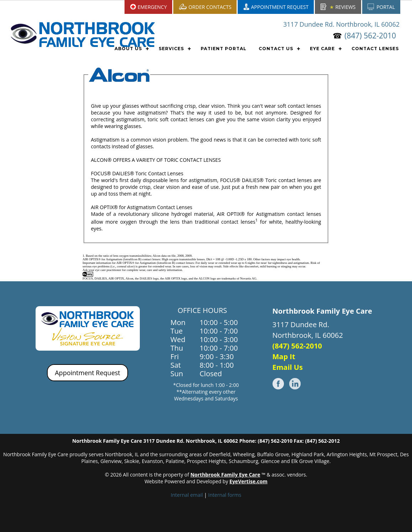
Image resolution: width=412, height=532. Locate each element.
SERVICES (171, 49)
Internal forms (225, 495)
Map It (284, 357)
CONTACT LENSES (375, 49)
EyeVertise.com (249, 481)
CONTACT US (276, 49)
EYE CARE (322, 49)
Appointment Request (88, 373)
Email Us (288, 367)
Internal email (187, 495)
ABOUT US (128, 49)
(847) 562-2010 (370, 36)
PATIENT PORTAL (224, 49)
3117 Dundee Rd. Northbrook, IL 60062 (341, 24)
